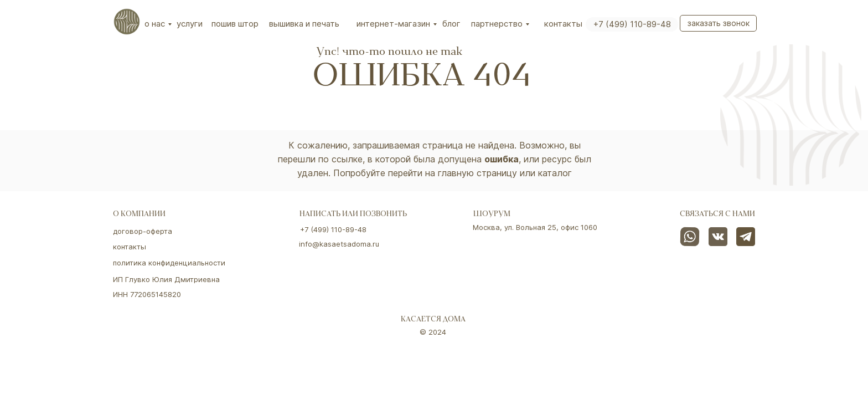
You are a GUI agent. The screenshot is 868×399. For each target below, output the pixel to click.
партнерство (497, 24)
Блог (451, 24)
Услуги (190, 24)
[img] (127, 22)
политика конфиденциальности (169, 263)
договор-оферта (143, 231)
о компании (139, 215)
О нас (155, 24)
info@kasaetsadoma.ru (339, 244)
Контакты (563, 24)
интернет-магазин (393, 24)
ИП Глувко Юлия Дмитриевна (166, 279)
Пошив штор (235, 24)
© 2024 (433, 332)
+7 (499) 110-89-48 (632, 24)
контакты (130, 247)
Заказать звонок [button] (719, 23)
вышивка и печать (304, 24)
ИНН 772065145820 (147, 294)
